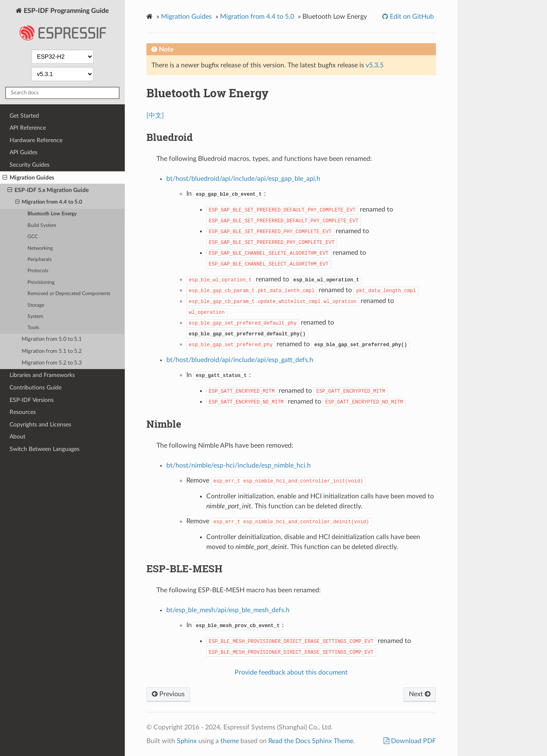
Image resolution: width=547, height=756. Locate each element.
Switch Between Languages (45, 449)
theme (230, 741)
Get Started (24, 116)
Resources (23, 412)
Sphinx (187, 741)
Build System (42, 225)
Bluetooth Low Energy (52, 214)
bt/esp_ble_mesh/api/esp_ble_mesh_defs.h (228, 610)
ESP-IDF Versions (32, 400)
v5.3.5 (375, 65)
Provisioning (41, 282)
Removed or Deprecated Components (69, 294)
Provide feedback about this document (291, 672)
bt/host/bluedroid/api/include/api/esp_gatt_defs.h (240, 360)
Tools (33, 328)
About (17, 437)
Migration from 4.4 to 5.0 (49, 202)
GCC (33, 237)
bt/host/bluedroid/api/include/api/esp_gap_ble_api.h (243, 179)
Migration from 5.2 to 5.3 (52, 363)
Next (420, 694)
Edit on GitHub (411, 17)
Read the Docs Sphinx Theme (311, 741)
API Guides (24, 152)
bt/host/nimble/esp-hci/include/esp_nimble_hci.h (239, 465)
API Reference (28, 128)
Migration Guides (28, 178)
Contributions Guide (36, 388)
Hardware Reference (36, 140)
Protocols (38, 271)
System (35, 316)
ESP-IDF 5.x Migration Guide (48, 190)
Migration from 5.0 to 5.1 (52, 339)
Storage (36, 305)
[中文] (155, 116)
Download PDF (413, 741)
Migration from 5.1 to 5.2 (52, 351)
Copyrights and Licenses (40, 425)
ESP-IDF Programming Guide (62, 27)
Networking (40, 248)
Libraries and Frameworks (42, 375)
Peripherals (40, 260)
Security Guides (30, 165)
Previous (168, 694)
